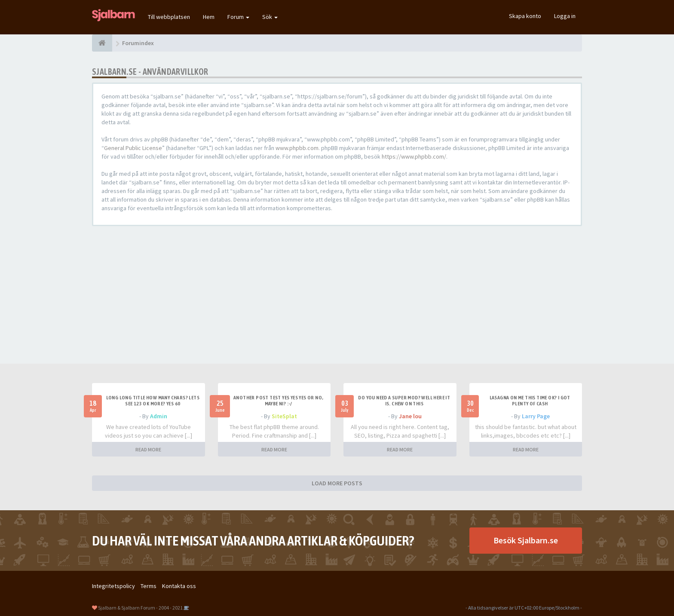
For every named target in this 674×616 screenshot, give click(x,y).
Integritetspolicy (113, 586)
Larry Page (536, 416)
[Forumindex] (102, 43)
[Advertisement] (337, 295)
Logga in (565, 16)
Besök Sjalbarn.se (526, 540)
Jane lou (410, 416)
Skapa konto (525, 16)
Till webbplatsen (169, 17)
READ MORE (148, 449)
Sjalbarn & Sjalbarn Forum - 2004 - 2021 (140, 608)
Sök (270, 17)
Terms (149, 586)
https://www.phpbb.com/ (414, 156)
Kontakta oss (179, 586)
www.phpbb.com (297, 148)
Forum (238, 17)
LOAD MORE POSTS (337, 483)
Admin (159, 416)
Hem (209, 17)
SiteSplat (284, 416)
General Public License (133, 148)
